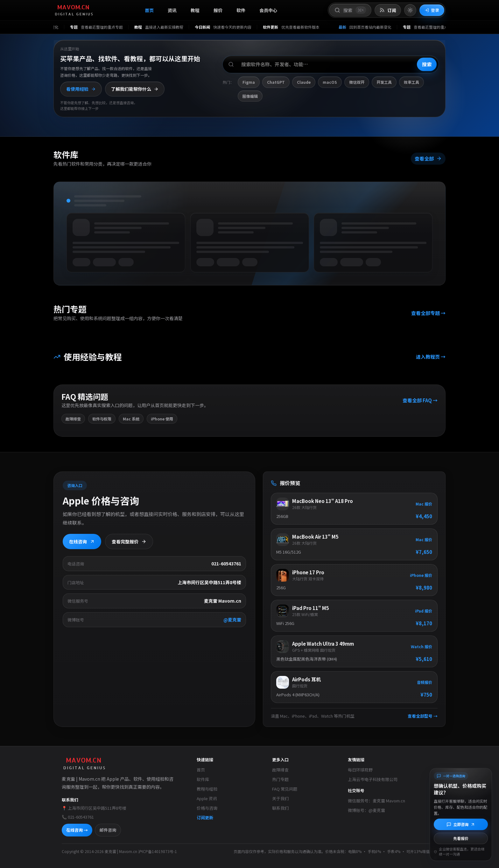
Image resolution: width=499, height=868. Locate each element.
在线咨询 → (77, 830)
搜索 (427, 64)
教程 (195, 10)
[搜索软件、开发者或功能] (331, 64)
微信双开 (357, 82)
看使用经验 (81, 89)
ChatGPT (276, 82)
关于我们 (280, 798)
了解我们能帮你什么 (135, 89)
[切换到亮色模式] (410, 10)
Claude (304, 82)
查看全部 (428, 158)
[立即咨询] (461, 824)
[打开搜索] (350, 10)
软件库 (203, 779)
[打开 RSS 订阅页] (388, 10)
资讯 (172, 10)
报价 (218, 10)
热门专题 (280, 779)
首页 (149, 10)
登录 (432, 10)
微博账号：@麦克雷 (366, 810)
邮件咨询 (108, 830)
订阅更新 (205, 818)
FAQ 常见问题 (285, 789)
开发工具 (384, 82)
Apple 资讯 (207, 798)
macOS (330, 82)
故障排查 (280, 770)
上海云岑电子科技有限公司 (373, 779)
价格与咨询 (207, 808)
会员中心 (268, 10)
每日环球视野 (360, 770)
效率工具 (411, 82)
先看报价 (461, 838)
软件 (241, 10)
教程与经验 (207, 789)
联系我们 (280, 808)
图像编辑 (250, 96)
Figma (249, 82)
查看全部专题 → (428, 313)
